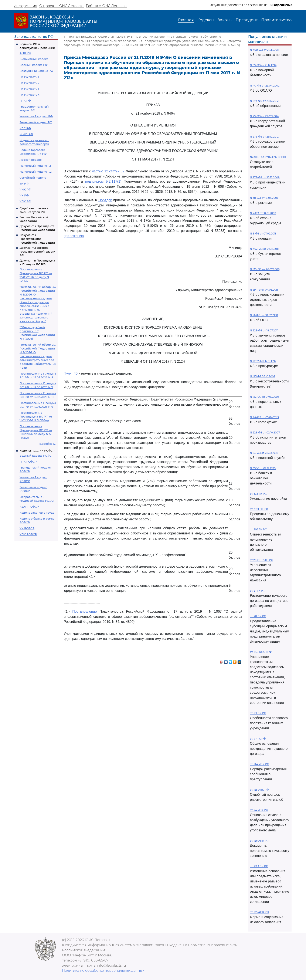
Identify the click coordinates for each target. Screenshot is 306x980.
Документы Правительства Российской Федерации (37, 239)
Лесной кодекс (30, 160)
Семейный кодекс (33, 178)
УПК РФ (25, 201)
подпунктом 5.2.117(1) (103, 181)
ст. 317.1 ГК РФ (259, 509)
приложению (74, 236)
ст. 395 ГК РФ (259, 529)
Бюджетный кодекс (34, 59)
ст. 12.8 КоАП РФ (261, 652)
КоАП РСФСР (29, 507)
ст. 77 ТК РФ (258, 739)
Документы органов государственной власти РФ (37, 251)
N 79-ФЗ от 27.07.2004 (264, 116)
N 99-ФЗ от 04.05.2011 (264, 290)
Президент (247, 20)
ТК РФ (24, 183)
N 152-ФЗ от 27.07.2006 (265, 397)
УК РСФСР (27, 528)
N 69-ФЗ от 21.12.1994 (263, 65)
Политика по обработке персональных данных (103, 971)
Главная (186, 20)
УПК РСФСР (28, 534)
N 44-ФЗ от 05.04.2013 (264, 417)
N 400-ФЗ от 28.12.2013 (265, 50)
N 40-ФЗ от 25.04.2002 (265, 86)
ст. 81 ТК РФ (258, 591)
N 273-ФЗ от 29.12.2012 (264, 101)
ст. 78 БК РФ (258, 616)
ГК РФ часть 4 (30, 95)
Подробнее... (47, 444)
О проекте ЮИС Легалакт (62, 6)
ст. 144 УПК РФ (260, 764)
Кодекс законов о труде (37, 513)
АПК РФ (25, 53)
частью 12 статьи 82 (108, 171)
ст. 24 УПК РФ (259, 810)
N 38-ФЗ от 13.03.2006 (264, 198)
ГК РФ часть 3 (29, 89)
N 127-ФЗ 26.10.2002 (263, 376)
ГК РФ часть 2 (29, 83)
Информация (25, 6)
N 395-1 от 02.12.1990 (263, 468)
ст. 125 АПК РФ (259, 912)
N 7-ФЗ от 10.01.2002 (263, 213)
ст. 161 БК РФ (258, 713)
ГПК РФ (25, 101)
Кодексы (206, 20)
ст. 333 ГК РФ (259, 494)
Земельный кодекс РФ (36, 122)
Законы (225, 20)
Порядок (105, 200)
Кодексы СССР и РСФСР (37, 450)
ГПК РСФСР (28, 462)
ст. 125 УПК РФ (259, 790)
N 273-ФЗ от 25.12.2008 (265, 177)
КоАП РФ (26, 134)
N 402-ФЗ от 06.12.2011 (264, 249)
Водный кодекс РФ (34, 65)
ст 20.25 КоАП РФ (262, 560)
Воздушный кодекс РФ (36, 71)
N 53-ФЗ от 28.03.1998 (264, 453)
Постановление (84, 611)
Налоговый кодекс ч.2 (35, 172)
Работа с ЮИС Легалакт (106, 6)
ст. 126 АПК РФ (259, 841)
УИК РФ (25, 189)
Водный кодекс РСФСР (36, 456)
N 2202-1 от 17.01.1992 (263, 361)
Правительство (276, 20)
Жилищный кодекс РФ (36, 116)
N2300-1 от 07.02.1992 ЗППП (268, 157)
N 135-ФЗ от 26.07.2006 (265, 269)
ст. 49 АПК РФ (259, 866)
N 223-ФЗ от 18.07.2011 (264, 330)
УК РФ (24, 195)
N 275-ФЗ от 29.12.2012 (264, 137)
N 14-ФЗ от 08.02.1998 (264, 315)
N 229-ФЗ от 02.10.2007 (265, 432)
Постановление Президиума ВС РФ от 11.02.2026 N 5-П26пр (36, 416)
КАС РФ (25, 128)
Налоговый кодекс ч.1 (35, 166)
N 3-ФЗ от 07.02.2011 (263, 234)
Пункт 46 (71, 373)
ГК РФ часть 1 (29, 77)
